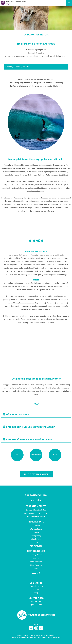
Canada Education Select (36, 510)
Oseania (36, 568)
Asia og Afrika (36, 555)
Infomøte (36, 526)
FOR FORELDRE (36, 546)
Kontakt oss (36, 601)
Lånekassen (36, 539)
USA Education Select (36, 517)
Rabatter (36, 532)
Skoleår (36, 501)
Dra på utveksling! (36, 495)
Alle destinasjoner (36, 474)
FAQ (36, 543)
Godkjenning (36, 536)
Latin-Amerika (36, 562)
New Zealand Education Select (36, 513)
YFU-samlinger (36, 529)
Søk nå (36, 573)
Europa (36, 558)
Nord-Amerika (36, 565)
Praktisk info (36, 522)
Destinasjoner (36, 551)
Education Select (36, 506)
